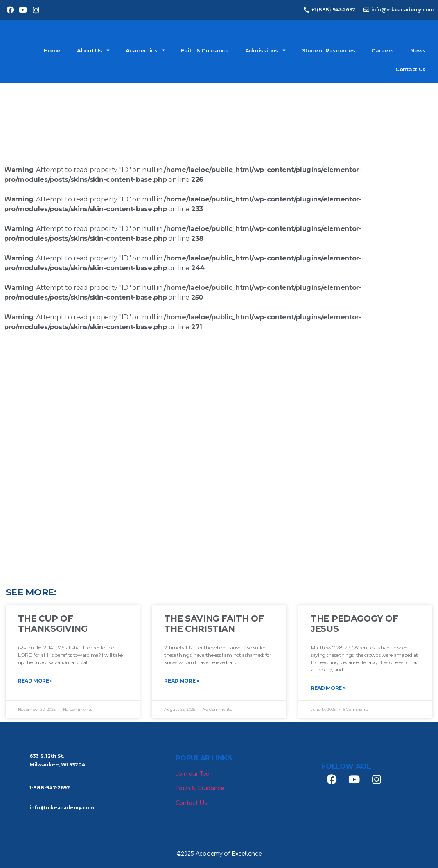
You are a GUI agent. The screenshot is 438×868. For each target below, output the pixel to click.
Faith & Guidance (205, 50)
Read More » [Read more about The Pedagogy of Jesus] (328, 688)
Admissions (265, 50)
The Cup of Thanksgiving (53, 624)
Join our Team (195, 774)
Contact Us (411, 69)
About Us (93, 50)
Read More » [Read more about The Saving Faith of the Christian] (182, 681)
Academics (145, 50)
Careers (383, 50)
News (418, 50)
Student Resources (328, 50)
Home (52, 50)
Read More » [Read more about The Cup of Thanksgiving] (36, 681)
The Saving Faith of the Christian (214, 624)
